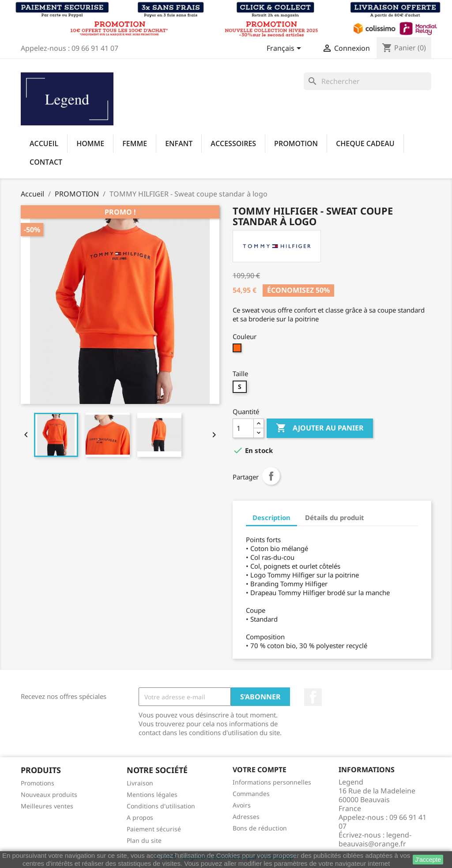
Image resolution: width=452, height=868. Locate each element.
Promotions (38, 783)
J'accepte (428, 860)
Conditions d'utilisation (161, 806)
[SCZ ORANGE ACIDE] (238, 350)
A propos (140, 817)
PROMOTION (296, 143)
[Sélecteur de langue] (285, 49)
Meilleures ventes (47, 806)
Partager (271, 476)
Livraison (140, 783)
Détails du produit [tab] (335, 517)
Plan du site (144, 840)
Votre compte (260, 770)
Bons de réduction (260, 828)
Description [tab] (271, 517)
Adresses (246, 817)
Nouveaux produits (49, 794)
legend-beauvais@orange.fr (375, 839)
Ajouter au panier (320, 428)
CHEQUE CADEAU (365, 143)
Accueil (44, 143)
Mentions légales (152, 794)
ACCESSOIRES (233, 143)
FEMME (135, 143)
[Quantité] (243, 428)
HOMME (90, 143)
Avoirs (242, 805)
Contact (46, 162)
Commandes (251, 794)
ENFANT (179, 143)
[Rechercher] (367, 81)
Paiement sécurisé (154, 829)
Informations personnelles (272, 782)
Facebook (313, 697)
